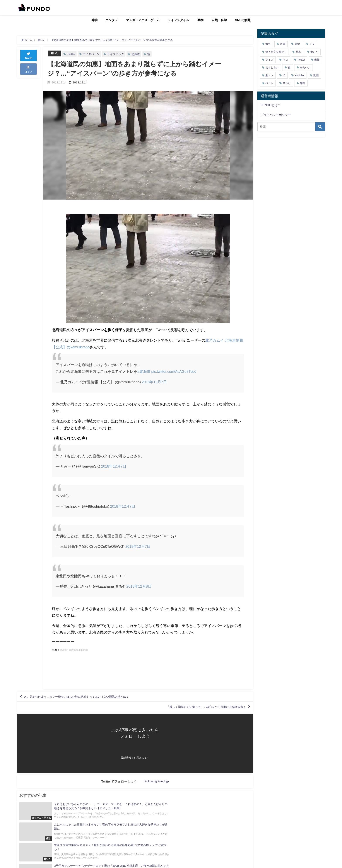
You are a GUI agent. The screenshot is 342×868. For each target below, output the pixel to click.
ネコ (285, 60)
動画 (316, 75)
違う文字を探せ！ (276, 52)
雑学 (94, 20)
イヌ (312, 44)
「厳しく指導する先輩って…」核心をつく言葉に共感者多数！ (196, 710)
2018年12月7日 (155, 382)
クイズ (269, 60)
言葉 (283, 44)
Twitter (72, 54)
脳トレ (269, 75)
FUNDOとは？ (271, 105)
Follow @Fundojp (157, 786)
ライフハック (117, 54)
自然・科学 (219, 20)
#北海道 (144, 371)
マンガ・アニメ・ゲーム (143, 20)
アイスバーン (92, 54)
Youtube (299, 75)
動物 (200, 20)
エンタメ (112, 20)
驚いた (55, 53)
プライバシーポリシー (276, 115)
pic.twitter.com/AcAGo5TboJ (175, 371)
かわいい (305, 68)
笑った (287, 83)
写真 (298, 52)
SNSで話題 (243, 20)
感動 (303, 83)
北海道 (137, 54)
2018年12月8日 (139, 586)
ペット (269, 83)
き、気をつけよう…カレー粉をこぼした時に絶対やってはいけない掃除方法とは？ (90, 698)
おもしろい (272, 68)
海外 (268, 44)
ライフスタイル (178, 20)
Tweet (29, 55)
